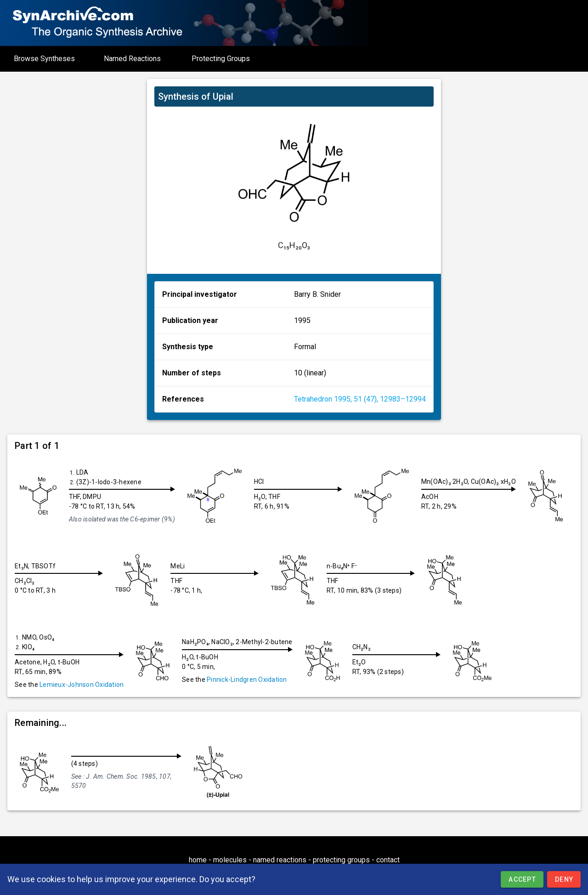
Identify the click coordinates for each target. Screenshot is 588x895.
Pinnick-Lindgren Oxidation (247, 680)
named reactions (280, 860)
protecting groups (341, 860)
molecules (230, 860)
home (198, 860)
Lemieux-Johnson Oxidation (82, 685)
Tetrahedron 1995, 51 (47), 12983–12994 (360, 399)
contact (388, 860)
